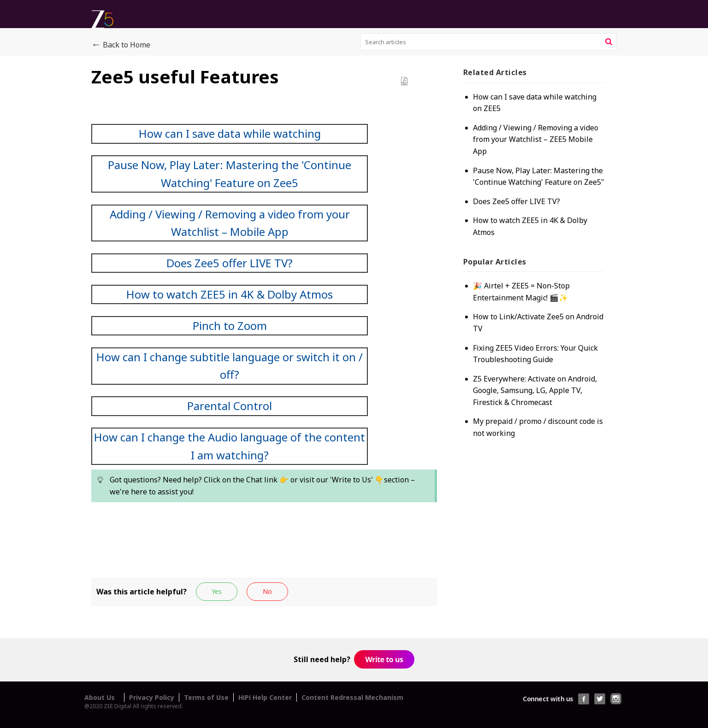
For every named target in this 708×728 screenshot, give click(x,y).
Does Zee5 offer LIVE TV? (520, 213)
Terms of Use (206, 697)
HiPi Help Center (265, 697)
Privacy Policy (152, 697)
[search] (489, 42)
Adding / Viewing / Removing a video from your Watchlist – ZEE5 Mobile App (533, 139)
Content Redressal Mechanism (352, 697)
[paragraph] (264, 338)
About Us (100, 697)
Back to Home (121, 45)
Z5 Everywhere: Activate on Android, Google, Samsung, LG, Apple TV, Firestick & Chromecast (538, 402)
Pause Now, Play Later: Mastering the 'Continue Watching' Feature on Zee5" (537, 182)
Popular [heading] (498, 273)
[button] (609, 42)
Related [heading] (498, 72)
